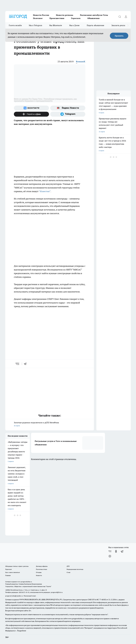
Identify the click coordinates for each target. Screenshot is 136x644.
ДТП (68, 566)
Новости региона (65, 15)
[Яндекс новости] (68, 108)
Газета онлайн (15, 25)
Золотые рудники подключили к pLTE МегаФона (50, 424)
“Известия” (45, 191)
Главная (8, 575)
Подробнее (22, 631)
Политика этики (41, 569)
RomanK (81, 61)
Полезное (38, 18)
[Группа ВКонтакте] (31, 108)
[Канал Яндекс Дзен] (31, 114)
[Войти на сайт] (126, 17)
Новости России (41, 15)
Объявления (93, 18)
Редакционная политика (75, 569)
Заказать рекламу (119, 25)
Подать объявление (96, 25)
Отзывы (39, 572)
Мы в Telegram (35, 25)
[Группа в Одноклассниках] (116, 551)
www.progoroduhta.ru (25, 582)
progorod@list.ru (57, 592)
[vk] (18, 364)
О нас (69, 572)
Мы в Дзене (74, 25)
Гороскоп (76, 18)
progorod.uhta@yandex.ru (14, 596)
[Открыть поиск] (120, 17)
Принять (119, 36)
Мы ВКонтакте (56, 25)
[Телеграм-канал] (68, 114)
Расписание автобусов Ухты (94, 15)
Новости (39, 575)
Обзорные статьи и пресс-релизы (17, 566)
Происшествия (57, 18)
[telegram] (26, 364)
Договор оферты (42, 566)
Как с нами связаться (13, 572)
